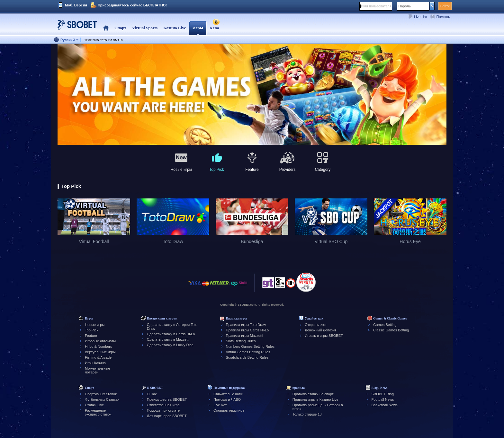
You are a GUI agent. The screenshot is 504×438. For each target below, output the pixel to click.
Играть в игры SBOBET (324, 336)
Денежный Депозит (320, 330)
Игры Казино (95, 363)
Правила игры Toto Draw (246, 325)
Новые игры (95, 325)
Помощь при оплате (163, 410)
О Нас (152, 394)
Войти (445, 6)
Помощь (443, 17)
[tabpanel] (252, 95)
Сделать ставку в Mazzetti (168, 339)
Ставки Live (94, 405)
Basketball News (385, 405)
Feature (91, 336)
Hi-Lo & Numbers (98, 346)
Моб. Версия (76, 5)
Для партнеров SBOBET (167, 416)
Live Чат (421, 17)
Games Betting (385, 325)
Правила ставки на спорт (313, 394)
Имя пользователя (376, 6)
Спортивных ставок (101, 394)
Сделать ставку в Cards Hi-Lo (171, 334)
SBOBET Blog (383, 394)
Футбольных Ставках (102, 399)
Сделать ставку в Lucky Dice (170, 345)
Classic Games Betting (391, 330)
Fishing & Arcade (98, 357)
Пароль (405, 6)
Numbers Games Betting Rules (250, 346)
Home (106, 28)
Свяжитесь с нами (228, 394)
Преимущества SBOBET (167, 399)
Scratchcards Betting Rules (247, 357)
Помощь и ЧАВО (227, 399)
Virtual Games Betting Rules (248, 352)
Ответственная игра (163, 405)
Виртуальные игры (100, 352)
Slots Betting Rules (241, 341)
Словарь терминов (229, 410)
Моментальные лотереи (97, 370)
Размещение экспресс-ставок (98, 412)
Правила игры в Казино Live (315, 399)
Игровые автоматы (100, 341)
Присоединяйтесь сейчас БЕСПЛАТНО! (132, 5)
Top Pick (92, 330)
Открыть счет (316, 325)
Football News (383, 399)
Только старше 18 (307, 414)
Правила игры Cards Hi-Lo (248, 330)
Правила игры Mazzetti (245, 336)
